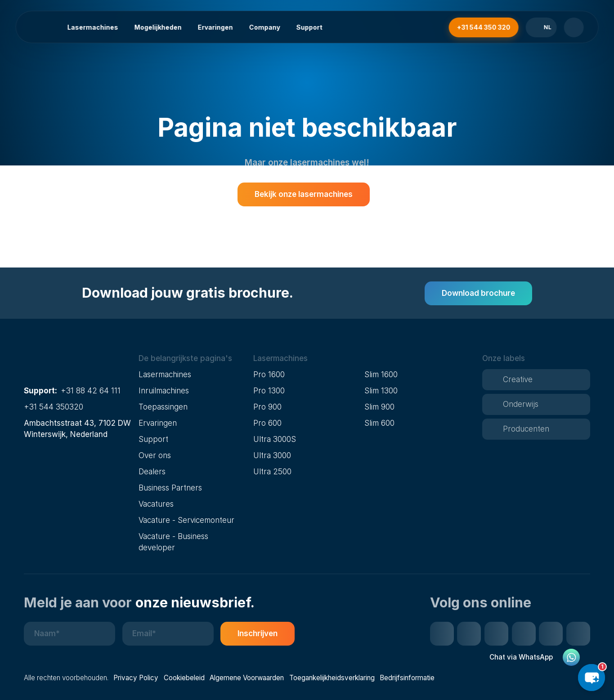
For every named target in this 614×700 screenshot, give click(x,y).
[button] (193, 359)
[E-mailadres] (168, 634)
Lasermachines (92, 27)
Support (309, 27)
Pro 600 (267, 423)
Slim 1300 (381, 390)
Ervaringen (215, 27)
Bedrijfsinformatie (407, 678)
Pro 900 (267, 407)
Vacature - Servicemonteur (186, 520)
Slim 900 (379, 407)
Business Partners (170, 488)
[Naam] (69, 634)
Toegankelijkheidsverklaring (332, 678)
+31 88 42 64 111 (91, 390)
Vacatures (156, 504)
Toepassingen (163, 407)
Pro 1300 (269, 390)
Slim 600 (379, 423)
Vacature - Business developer (173, 542)
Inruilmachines (164, 390)
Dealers (152, 471)
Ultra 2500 (272, 471)
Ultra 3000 (272, 455)
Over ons (155, 455)
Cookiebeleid (184, 678)
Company (264, 27)
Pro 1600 (269, 374)
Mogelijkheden (158, 27)
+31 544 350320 (54, 407)
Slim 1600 (381, 374)
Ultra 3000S (275, 439)
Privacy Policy (136, 678)
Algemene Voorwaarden (247, 678)
